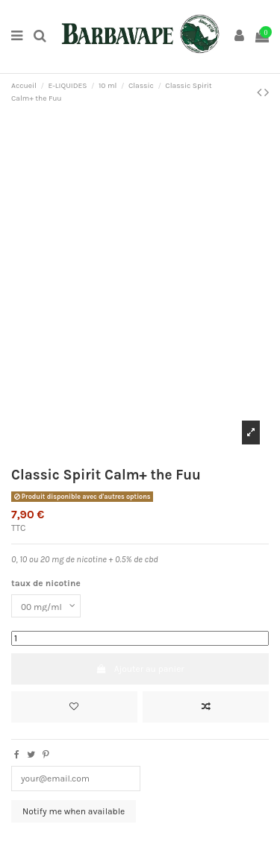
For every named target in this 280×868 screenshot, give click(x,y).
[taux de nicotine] (46, 606)
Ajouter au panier (140, 669)
